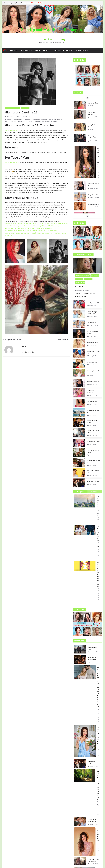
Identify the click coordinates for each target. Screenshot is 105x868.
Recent (95, 492)
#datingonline (19, 226)
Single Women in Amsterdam (55, 119)
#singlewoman (33, 231)
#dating (56, 224)
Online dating (25, 50)
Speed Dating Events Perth (93, 352)
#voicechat (8, 235)
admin (20, 116)
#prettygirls (17, 228)
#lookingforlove (23, 231)
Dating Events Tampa (94, 441)
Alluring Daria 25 (92, 362)
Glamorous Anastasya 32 (91, 392)
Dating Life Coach (81, 50)
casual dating (10, 119)
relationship (21, 119)
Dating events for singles (12, 108)
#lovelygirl (25, 228)
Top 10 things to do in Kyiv (98, 504)
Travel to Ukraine (80, 282)
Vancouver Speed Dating (92, 421)
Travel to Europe (41, 50)
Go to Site (13, 50)
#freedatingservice (11, 233)
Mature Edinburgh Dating (34, 3)
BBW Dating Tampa (93, 481)
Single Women (28, 119)
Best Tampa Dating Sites (93, 472)
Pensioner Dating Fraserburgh (93, 860)
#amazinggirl (9, 228)
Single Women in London (40, 121)
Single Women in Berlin (11, 121)
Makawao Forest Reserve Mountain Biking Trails (98, 785)
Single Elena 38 (93, 195)
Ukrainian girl (25, 108)
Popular (80, 492)
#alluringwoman (33, 228)
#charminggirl (57, 226)
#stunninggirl (38, 226)
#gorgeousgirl (43, 228)
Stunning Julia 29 (93, 103)
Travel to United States (61, 50)
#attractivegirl (53, 228)
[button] (31, 50)
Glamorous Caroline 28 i (13, 162)
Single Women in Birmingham (25, 121)
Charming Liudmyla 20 (92, 137)
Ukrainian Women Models (93, 332)
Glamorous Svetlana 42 (92, 113)
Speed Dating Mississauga (92, 658)
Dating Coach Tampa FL (93, 461)
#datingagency (64, 224)
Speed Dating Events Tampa (93, 432)
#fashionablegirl (29, 226)
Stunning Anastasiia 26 (93, 372)
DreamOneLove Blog (52, 39)
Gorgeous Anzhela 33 (12, 340)
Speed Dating (79, 279)
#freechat (49, 233)
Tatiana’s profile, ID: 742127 (98, 157)
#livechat (63, 233)
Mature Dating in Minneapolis (92, 313)
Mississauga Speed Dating (92, 820)
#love (29, 233)
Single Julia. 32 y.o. (98, 835)
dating (16, 119)
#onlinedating (9, 226)
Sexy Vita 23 (81, 286)
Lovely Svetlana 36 (93, 126)
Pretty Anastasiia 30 (93, 185)
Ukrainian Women (52, 121)
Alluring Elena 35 (92, 342)
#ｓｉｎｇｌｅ (49, 224)
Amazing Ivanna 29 (93, 303)
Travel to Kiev (88, 279)
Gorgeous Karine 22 (93, 401)
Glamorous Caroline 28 (12, 130)
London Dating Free (93, 648)
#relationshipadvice (11, 231)
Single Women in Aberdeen (40, 119)
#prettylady (34, 233)
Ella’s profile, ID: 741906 (98, 735)
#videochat (56, 233)
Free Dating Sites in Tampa (93, 451)
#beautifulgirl (47, 226)
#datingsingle (42, 231)
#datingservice (22, 233)
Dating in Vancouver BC (93, 411)
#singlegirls (42, 233)
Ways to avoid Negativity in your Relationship (98, 577)
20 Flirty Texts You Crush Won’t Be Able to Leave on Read (98, 687)
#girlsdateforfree (52, 231)
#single (42, 224)
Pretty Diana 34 (64, 340)
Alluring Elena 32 (93, 204)
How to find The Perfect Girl (98, 537)
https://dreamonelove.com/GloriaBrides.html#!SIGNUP (22, 224)
